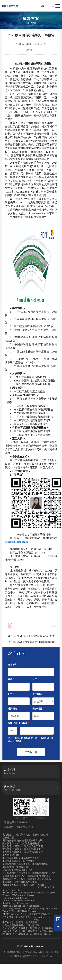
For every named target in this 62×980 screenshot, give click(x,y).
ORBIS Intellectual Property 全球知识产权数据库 (26, 914)
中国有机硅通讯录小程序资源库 (18, 861)
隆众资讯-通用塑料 (12, 846)
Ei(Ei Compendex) (11, 908)
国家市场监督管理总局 (39, 879)
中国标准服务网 (40, 864)
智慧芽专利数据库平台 (42, 928)
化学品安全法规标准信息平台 (17, 870)
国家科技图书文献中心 (26, 882)
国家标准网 (8, 867)
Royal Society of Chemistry (15, 903)
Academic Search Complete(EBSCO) (40, 908)
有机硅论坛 (8, 934)
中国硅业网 (36, 934)
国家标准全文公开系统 (14, 879)
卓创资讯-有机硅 (11, 855)
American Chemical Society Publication (21, 906)
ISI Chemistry (18, 895)
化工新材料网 (46, 931)
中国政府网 (22, 867)
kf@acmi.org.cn (24, 827)
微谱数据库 (31, 922)
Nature (41, 885)
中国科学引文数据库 (13, 922)
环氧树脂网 (22, 934)
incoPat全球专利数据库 (14, 931)
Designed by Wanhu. (43, 956)
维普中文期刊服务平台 (14, 925)
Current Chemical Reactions (15, 898)
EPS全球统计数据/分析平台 (16, 917)
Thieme (6, 895)
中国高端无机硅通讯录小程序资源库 (21, 858)
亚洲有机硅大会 (41, 835)
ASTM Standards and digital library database (23, 893)
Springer (36, 920)
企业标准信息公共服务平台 (16, 873)
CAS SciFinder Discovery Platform (19, 901)
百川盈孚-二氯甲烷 (12, 849)
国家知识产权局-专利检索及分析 (19, 885)
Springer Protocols (11, 890)
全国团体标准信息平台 (14, 876)
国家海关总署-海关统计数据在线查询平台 (23, 841)
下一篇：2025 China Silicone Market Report (32, 642)
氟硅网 (48, 934)
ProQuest (51, 893)
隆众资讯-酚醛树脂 (30, 843)
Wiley (35, 911)
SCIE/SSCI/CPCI (46, 887)
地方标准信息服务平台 (44, 873)
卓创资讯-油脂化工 (34, 852)
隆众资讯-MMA (10, 843)
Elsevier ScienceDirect (43, 917)
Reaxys (31, 895)
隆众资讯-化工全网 (34, 846)
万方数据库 (34, 925)
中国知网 (7, 882)
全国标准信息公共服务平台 (16, 864)
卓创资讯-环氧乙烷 (12, 852)
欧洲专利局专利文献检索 (15, 928)
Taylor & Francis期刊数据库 (16, 911)
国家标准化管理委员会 (39, 876)
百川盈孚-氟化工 (32, 849)
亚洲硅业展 (8, 838)
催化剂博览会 (23, 835)
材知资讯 (32, 931)
